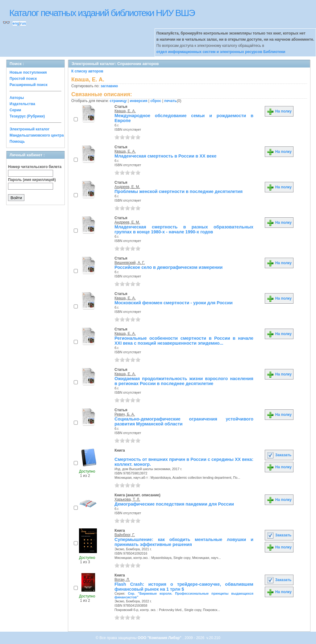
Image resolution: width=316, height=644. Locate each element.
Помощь (17, 142)
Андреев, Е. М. (127, 187)
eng (16, 23)
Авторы (17, 98)
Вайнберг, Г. (125, 535)
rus (23, 23)
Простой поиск (23, 79)
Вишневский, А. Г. (130, 263)
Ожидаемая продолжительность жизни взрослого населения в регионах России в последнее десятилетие (184, 381)
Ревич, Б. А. (125, 414)
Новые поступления (28, 72)
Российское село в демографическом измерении (168, 267)
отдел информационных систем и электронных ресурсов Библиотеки (221, 52)
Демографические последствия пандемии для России (174, 504)
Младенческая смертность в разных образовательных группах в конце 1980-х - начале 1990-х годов (184, 229)
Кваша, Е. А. (125, 111)
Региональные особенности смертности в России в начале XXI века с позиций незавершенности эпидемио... (184, 341)
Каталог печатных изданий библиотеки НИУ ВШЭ (102, 13)
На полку (279, 111)
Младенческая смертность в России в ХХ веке (166, 156)
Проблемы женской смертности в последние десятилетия (179, 191)
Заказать (279, 455)
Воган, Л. (122, 580)
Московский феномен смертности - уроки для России (174, 303)
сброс (156, 101)
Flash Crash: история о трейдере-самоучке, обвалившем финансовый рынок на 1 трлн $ (184, 587)
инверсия (139, 101)
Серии (15, 110)
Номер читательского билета (35, 167)
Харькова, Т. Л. (127, 499)
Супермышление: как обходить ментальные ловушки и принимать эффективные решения (184, 542)
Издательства (22, 104)
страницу (118, 101)
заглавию (109, 86)
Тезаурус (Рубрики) (27, 116)
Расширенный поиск (29, 85)
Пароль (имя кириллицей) (32, 180)
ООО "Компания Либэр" (160, 638)
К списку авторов (87, 71)
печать (170, 101)
